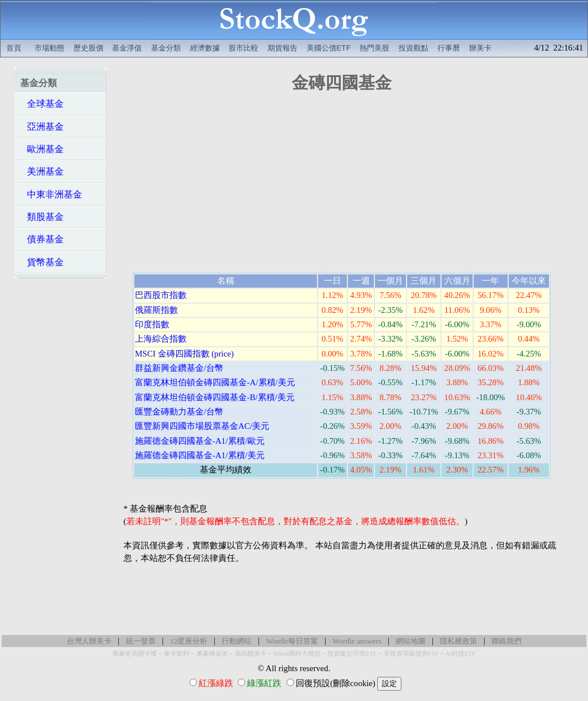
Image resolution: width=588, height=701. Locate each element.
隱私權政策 (459, 641)
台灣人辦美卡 (89, 641)
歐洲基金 (42, 149)
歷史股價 (88, 48)
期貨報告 (283, 48)
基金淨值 (127, 48)
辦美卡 (480, 48)
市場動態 (49, 48)
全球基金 (42, 104)
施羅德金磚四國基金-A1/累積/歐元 (200, 441)
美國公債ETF (329, 48)
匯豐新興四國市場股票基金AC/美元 (202, 426)
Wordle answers (357, 641)
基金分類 (166, 48)
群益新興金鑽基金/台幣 (179, 368)
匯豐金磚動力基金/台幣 (179, 412)
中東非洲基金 (51, 194)
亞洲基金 (42, 127)
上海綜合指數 (161, 339)
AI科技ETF (461, 654)
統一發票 (141, 641)
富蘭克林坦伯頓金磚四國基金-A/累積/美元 (215, 382)
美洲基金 (42, 171)
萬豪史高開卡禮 (135, 654)
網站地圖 (411, 641)
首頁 (14, 48)
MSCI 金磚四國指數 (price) (184, 354)
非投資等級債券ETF (411, 654)
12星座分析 (189, 641)
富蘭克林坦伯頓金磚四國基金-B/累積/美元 (215, 397)
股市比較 (243, 48)
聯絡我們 (506, 641)
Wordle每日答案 (292, 641)
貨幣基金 (42, 262)
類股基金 (42, 217)
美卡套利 (176, 654)
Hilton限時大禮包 (297, 654)
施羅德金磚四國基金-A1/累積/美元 (200, 455)
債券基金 (42, 239)
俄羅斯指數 (156, 310)
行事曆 (449, 48)
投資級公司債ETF (352, 654)
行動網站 (237, 641)
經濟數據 (205, 48)
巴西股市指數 (161, 295)
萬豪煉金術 (212, 654)
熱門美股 (374, 48)
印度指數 (152, 324)
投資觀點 (413, 48)
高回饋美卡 (251, 654)
